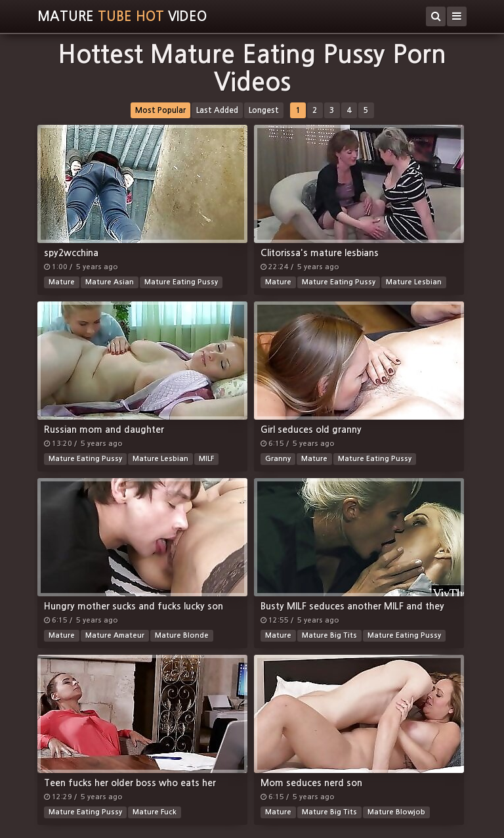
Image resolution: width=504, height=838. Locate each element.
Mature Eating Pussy (181, 282)
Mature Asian (110, 282)
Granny (278, 459)
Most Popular (160, 110)
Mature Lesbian (414, 282)
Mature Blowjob (396, 812)
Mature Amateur (115, 635)
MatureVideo (122, 16)
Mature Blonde (182, 635)
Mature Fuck (155, 812)
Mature (62, 282)
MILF (206, 459)
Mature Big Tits (329, 635)
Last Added (217, 110)
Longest (264, 110)
